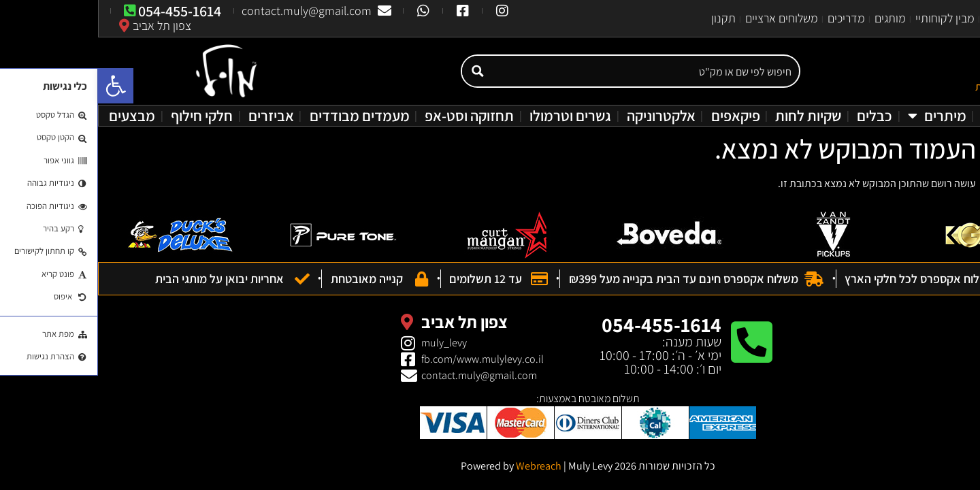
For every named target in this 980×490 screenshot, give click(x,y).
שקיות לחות (710, 116)
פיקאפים (638, 116)
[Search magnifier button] (379, 71)
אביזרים (173, 116)
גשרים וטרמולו (472, 116)
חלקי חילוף (104, 116)
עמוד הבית (947, 18)
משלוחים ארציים (684, 18)
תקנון (625, 18)
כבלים (777, 116)
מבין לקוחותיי (847, 18)
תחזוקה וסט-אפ (371, 116)
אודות (899, 18)
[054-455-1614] (653, 342)
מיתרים (839, 116)
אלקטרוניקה (563, 116)
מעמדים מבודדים (262, 116)
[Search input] (548, 71)
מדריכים (748, 18)
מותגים (792, 18)
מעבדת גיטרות (927, 116)
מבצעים (34, 116)
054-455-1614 (563, 325)
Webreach (441, 466)
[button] (18, 86)
